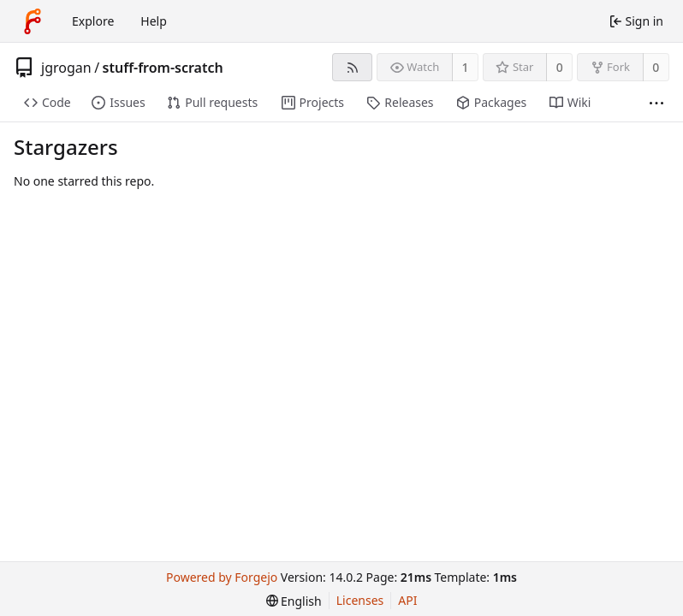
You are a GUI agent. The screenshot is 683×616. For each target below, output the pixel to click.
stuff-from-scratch (163, 68)
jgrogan (66, 68)
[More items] (656, 103)
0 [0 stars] (560, 67)
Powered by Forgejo (222, 577)
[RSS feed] (352, 67)
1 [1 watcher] (466, 67)
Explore (93, 21)
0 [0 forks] (656, 67)
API (407, 600)
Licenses (360, 600)
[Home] (33, 21)
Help (154, 21)
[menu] (294, 601)
